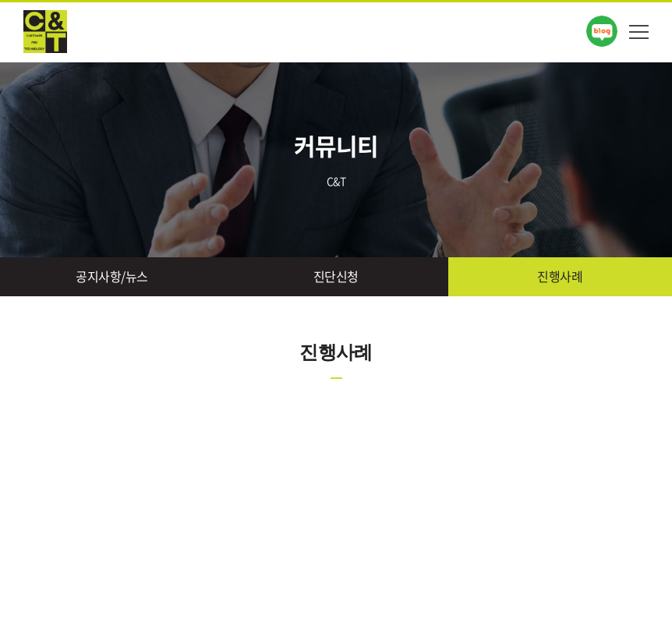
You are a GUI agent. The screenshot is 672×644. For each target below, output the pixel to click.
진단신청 (336, 276)
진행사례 (560, 276)
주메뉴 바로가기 (0, 0)
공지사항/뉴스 (112, 276)
